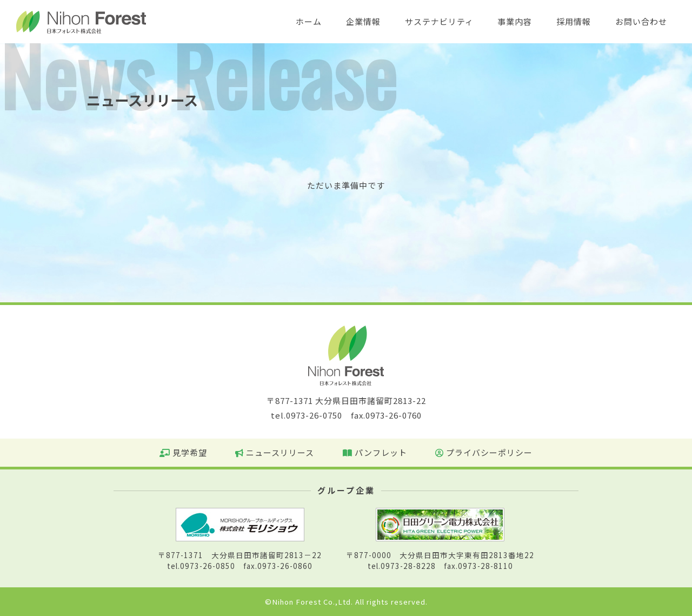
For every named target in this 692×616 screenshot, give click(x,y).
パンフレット (375, 452)
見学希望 (183, 452)
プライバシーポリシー (484, 452)
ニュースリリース (275, 452)
